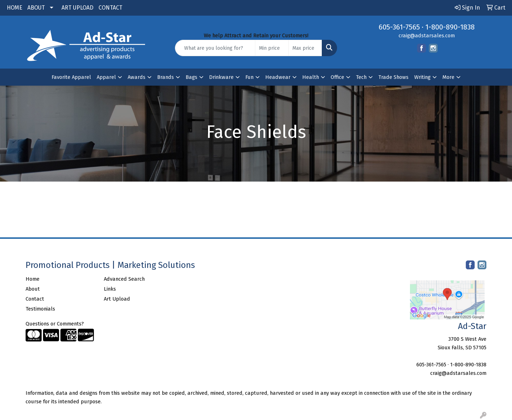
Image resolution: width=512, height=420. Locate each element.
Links (110, 289)
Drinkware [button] (221, 77)
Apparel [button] (106, 77)
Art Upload (117, 299)
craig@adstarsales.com (427, 36)
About (33, 289)
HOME (15, 8)
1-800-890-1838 (450, 27)
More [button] (448, 77)
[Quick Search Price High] (305, 48)
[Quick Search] (215, 48)
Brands (166, 77)
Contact (35, 299)
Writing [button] (422, 77)
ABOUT (36, 8)
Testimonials (40, 309)
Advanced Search (124, 279)
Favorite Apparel (71, 77)
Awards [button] (137, 77)
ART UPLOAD (78, 8)
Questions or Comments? (55, 324)
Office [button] (337, 77)
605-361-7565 (399, 27)
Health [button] (311, 77)
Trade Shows (393, 77)
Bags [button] (191, 77)
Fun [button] (249, 77)
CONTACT (110, 8)
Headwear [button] (278, 77)
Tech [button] (361, 77)
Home (33, 279)
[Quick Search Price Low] (272, 48)
